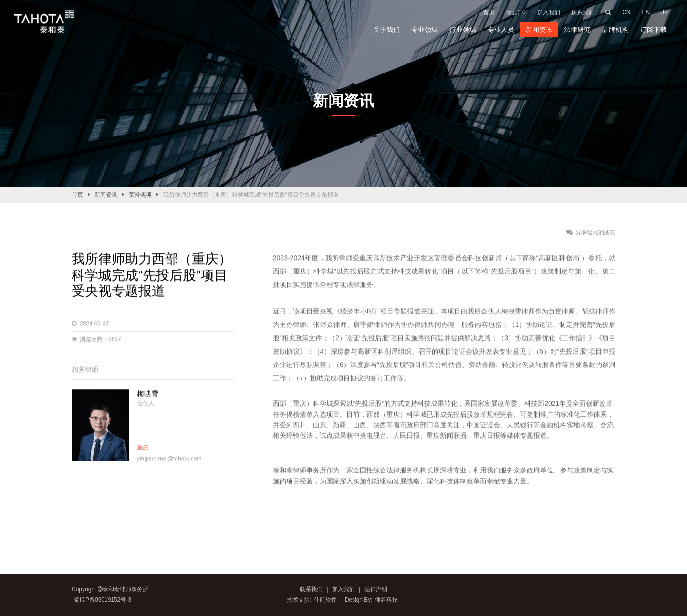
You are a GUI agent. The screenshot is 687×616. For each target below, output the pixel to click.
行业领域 (463, 30)
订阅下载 (654, 30)
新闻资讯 (539, 30)
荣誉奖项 (140, 195)
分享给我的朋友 (591, 232)
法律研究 (577, 30)
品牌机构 (615, 30)
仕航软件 (325, 600)
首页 (77, 195)
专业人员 (501, 30)
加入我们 (343, 589)
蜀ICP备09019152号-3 (103, 600)
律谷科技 (386, 600)
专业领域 (425, 30)
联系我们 (311, 589)
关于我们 (386, 30)
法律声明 (376, 589)
